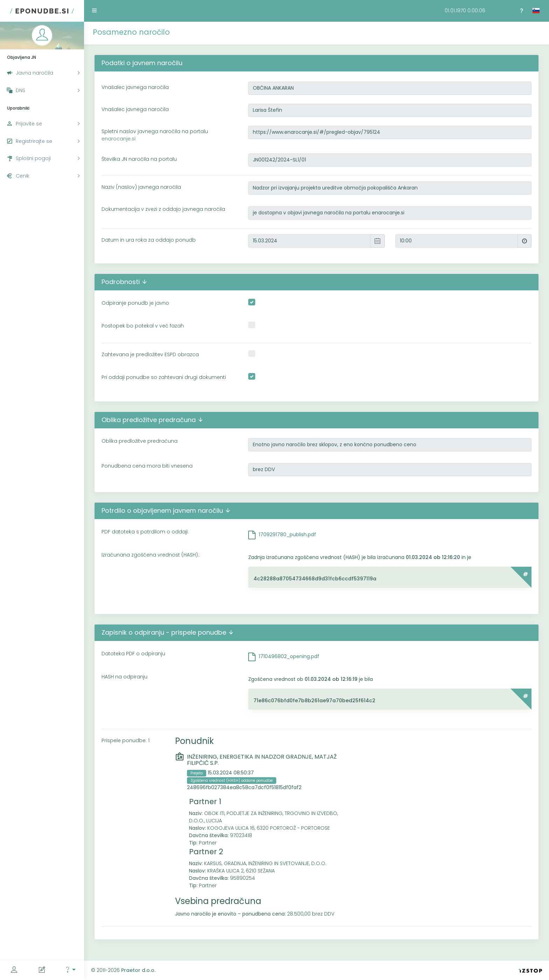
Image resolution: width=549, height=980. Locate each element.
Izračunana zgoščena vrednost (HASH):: (151, 555)
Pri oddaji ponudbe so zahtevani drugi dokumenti (164, 377)
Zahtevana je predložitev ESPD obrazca (150, 354)
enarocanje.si (119, 139)
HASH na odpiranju (124, 677)
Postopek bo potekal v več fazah (143, 326)
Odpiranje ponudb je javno (135, 303)
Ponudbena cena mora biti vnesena (147, 466)
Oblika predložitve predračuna (140, 441)
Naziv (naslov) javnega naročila (141, 187)
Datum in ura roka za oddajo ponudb (149, 240)
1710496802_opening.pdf (289, 656)
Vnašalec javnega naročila (135, 87)
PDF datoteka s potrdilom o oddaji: (145, 532)
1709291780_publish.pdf (287, 534)
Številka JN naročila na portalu (139, 159)
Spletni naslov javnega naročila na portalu (155, 135)
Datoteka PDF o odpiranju (133, 654)
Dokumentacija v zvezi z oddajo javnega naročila (163, 209)
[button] (70, 970)
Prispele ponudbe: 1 (126, 740)
